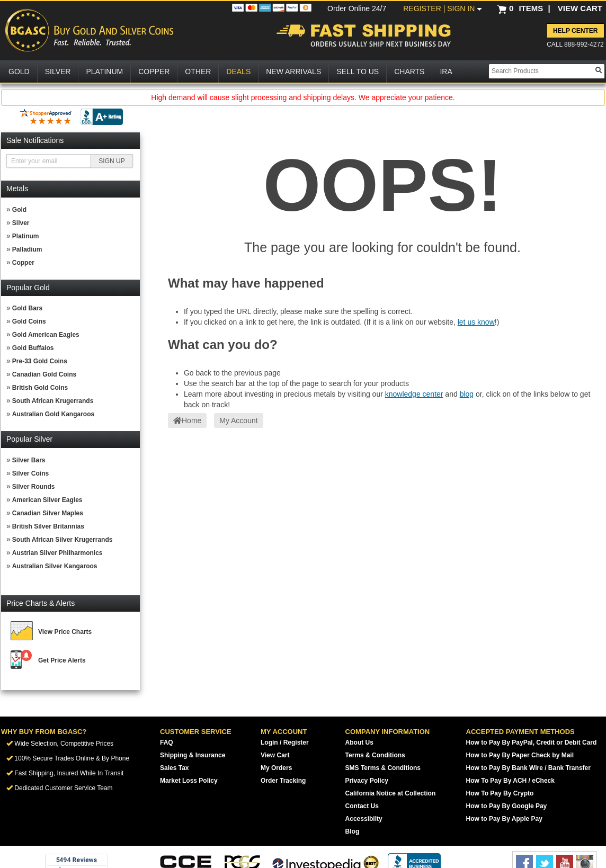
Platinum (26, 236)
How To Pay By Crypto (500, 793)
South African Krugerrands (53, 401)
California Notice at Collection (391, 793)
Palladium (27, 249)
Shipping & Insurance (193, 755)
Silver (21, 223)
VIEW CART (580, 8)
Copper (23, 263)
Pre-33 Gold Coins (40, 361)
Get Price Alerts (62, 660)
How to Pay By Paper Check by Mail (520, 755)
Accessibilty (364, 819)
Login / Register (285, 742)
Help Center (575, 31)
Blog (353, 831)
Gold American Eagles (46, 335)
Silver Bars (29, 460)
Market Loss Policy (189, 781)
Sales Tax (174, 768)
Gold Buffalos (33, 348)
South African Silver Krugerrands (63, 540)
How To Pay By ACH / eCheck (510, 781)
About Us (359, 742)
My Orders (276, 768)
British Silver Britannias (48, 526)
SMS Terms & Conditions (383, 768)
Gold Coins (29, 321)
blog (467, 394)
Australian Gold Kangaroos (53, 414)
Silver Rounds (34, 487)
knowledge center (414, 394)
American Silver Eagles (47, 500)
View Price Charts (65, 632)
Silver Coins (30, 473)
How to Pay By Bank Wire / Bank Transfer (528, 768)
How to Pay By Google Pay (507, 806)
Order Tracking (283, 781)
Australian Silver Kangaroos (55, 566)
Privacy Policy (367, 781)
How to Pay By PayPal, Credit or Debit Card (532, 742)
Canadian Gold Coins (44, 374)
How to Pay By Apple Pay (504, 819)
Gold (19, 210)
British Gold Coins (40, 388)
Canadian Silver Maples (48, 513)
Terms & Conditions (375, 755)
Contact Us (362, 806)
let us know (476, 322)
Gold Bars (27, 308)
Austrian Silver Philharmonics (57, 553)
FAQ (167, 742)
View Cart (275, 755)
